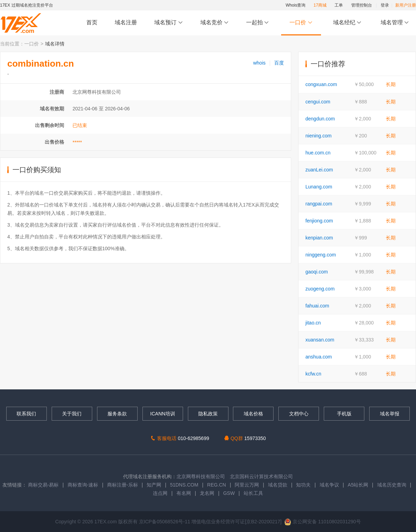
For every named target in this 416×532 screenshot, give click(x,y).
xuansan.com (320, 340)
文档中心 (299, 414)
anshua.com (319, 357)
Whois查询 (296, 5)
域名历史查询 (392, 485)
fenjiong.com (319, 221)
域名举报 (390, 414)
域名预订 (168, 23)
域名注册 (126, 22)
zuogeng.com (320, 289)
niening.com (319, 136)
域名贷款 (278, 485)
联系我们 (26, 414)
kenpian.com (319, 238)
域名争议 (330, 485)
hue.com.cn (318, 153)
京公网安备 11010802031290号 (323, 522)
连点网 (160, 493)
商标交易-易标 (44, 485)
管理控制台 (362, 5)
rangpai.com (319, 204)
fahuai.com (317, 306)
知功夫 (303, 485)
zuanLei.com (319, 170)
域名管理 (395, 23)
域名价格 (253, 414)
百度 (279, 63)
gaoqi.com (317, 272)
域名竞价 (215, 23)
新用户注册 (406, 5)
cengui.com (318, 102)
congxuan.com (321, 84)
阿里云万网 (247, 485)
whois (259, 63)
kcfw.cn (313, 374)
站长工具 (253, 493)
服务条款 (117, 414)
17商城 (320, 5)
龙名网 (207, 493)
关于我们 (72, 414)
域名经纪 (347, 23)
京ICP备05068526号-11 (165, 522)
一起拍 (258, 23)
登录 (385, 5)
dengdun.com (320, 119)
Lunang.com (319, 187)
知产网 (154, 485)
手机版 (344, 414)
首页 (92, 22)
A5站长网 (358, 485)
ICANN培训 (163, 414)
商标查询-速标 (84, 485)
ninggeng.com (321, 255)
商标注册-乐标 (123, 485)
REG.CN (217, 485)
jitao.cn (313, 323)
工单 (339, 5)
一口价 (301, 23)
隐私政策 (208, 414)
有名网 (184, 493)
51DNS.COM (184, 485)
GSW (229, 493)
